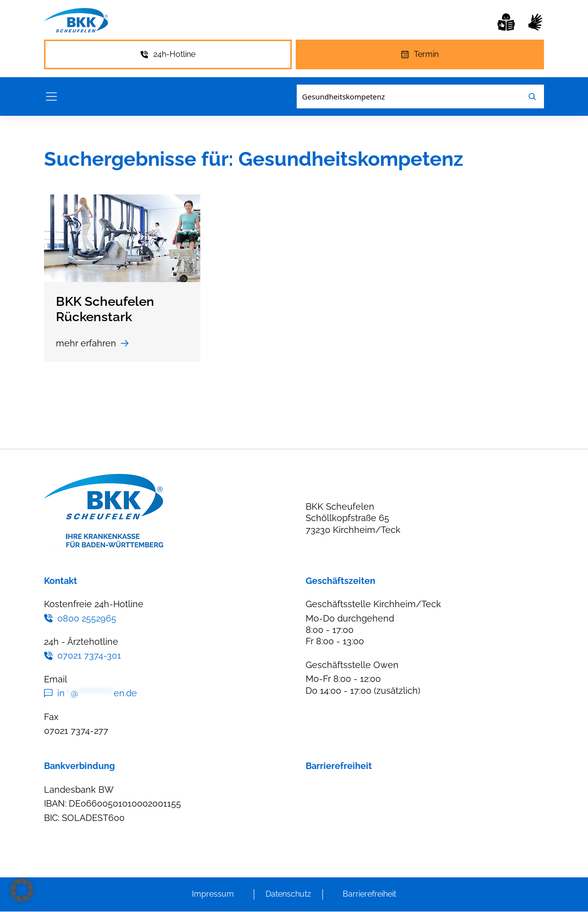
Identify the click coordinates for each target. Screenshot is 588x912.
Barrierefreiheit (369, 894)
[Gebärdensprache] (535, 22)
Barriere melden (339, 790)
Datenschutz (288, 894)
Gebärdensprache (343, 829)
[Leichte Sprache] (506, 22)
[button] (22, 890)
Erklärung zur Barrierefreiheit (365, 809)
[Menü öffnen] (51, 97)
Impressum (213, 894)
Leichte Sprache (340, 848)
